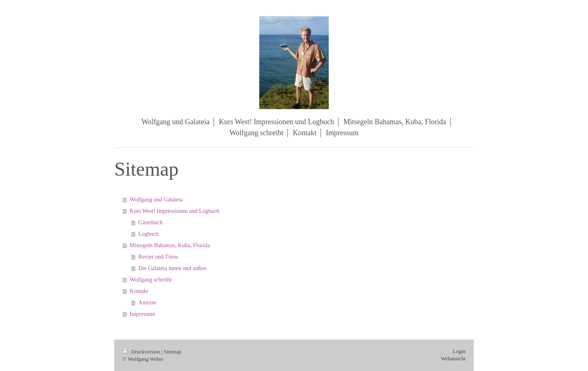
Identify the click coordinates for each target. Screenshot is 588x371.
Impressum (143, 314)
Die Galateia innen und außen (172, 268)
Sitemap (173, 352)
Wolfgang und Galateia (156, 200)
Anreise (147, 303)
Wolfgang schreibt (151, 280)
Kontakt (139, 291)
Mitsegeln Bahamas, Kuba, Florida (170, 245)
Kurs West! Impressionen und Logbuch (175, 211)
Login (459, 351)
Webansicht (453, 359)
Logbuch (149, 234)
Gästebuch (150, 222)
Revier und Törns (158, 257)
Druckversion (142, 352)
